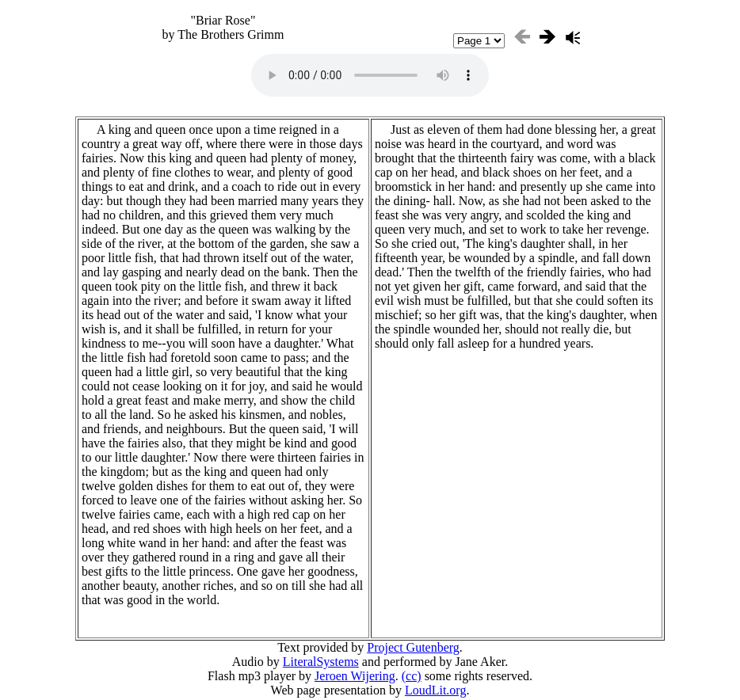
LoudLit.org (435, 690)
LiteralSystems (321, 662)
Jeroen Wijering (355, 676)
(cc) (412, 676)
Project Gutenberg (413, 647)
